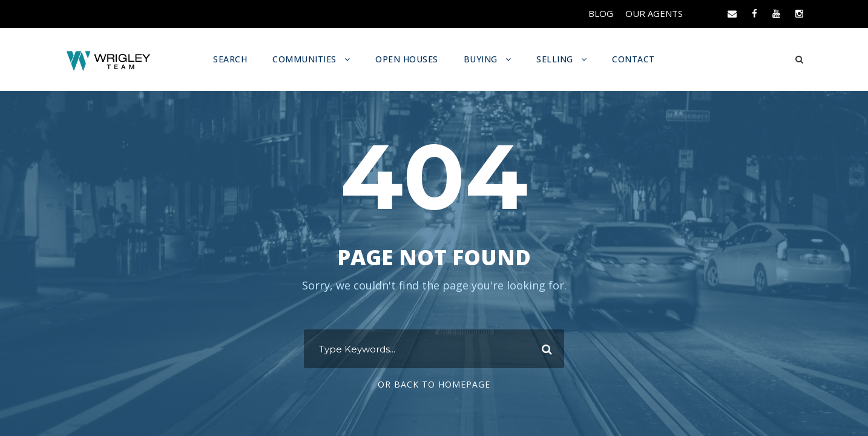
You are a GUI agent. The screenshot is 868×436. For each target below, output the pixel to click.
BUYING (480, 59)
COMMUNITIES (307, 59)
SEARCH (234, 59)
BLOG (603, 13)
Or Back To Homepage (434, 384)
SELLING (553, 59)
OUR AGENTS (655, 13)
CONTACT (630, 59)
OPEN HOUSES (408, 59)
